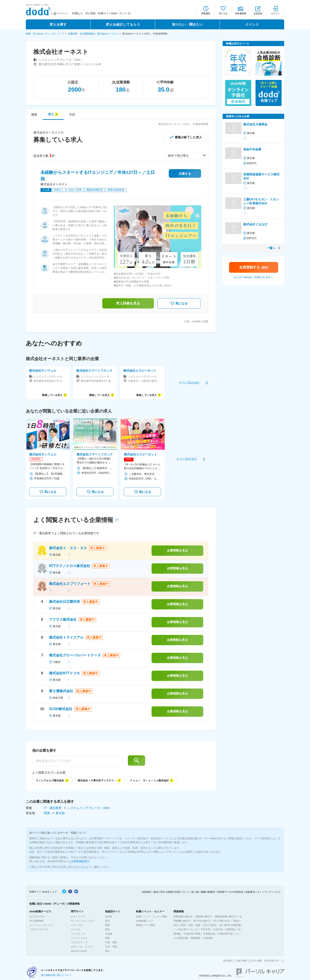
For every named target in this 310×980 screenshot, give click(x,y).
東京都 (60, 813)
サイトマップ (264, 892)
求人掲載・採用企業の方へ (267, 961)
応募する (185, 174)
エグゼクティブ (79, 942)
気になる (223, 13)
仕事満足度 (209, 934)
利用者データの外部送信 (230, 892)
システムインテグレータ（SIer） (90, 808)
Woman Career (79, 951)
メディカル (77, 925)
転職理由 (231, 929)
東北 (107, 921)
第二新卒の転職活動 (230, 925)
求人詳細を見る (128, 303)
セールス (76, 929)
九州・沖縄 (111, 947)
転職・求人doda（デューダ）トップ (45, 34)
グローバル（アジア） (83, 947)
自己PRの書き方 (202, 921)
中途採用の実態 (192, 934)
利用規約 (147, 892)
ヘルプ (277, 892)
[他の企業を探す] (77, 761)
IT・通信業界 (53, 808)
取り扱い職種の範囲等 (203, 892)
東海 (107, 929)
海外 (107, 951)
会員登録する (254, 267)
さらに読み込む (189, 383)
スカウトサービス (39, 929)
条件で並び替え (178, 156)
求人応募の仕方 (222, 921)
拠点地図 (242, 961)
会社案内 (228, 961)
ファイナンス (78, 934)
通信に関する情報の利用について (171, 892)
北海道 (109, 916)
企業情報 (208, 938)
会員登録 (258, 13)
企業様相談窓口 (80, 861)
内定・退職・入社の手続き (203, 925)
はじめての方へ (38, 916)
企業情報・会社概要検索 (81, 34)
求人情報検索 (37, 921)
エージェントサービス (41, 925)
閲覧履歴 (206, 13)
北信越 (109, 934)
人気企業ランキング (187, 929)
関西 (107, 938)
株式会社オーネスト (108, 34)
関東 (47, 813)
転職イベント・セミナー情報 (151, 916)
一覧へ (271, 248)
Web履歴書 (240, 13)
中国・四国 (111, 942)
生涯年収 (218, 929)
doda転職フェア (145, 921)
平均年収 (206, 929)
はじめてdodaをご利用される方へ (253, 277)
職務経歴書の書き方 (226, 916)
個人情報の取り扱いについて (56, 975)
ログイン (275, 13)
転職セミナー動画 (146, 925)
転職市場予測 (225, 934)
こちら (82, 867)
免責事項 (250, 892)
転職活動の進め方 (183, 916)
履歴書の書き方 (204, 916)
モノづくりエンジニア (83, 921)
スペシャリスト (79, 938)
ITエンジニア (78, 916)
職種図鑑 (195, 938)
